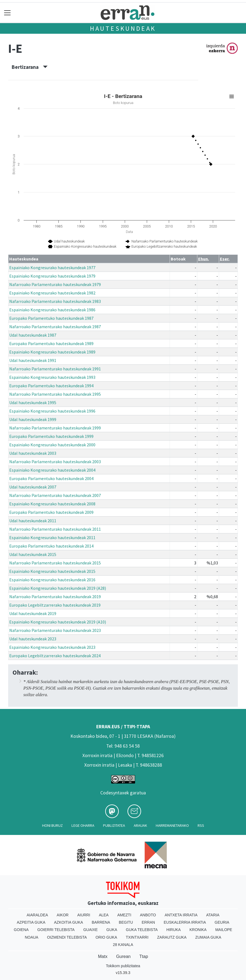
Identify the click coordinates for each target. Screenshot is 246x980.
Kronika (198, 930)
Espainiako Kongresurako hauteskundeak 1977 (52, 268)
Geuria (222, 922)
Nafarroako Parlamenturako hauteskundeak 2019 (55, 597)
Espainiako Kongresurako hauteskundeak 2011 (52, 537)
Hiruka (174, 930)
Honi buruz (52, 825)
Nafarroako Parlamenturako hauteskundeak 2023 (55, 630)
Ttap (144, 956)
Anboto (148, 915)
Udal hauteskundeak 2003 (33, 453)
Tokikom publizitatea (123, 966)
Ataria (213, 915)
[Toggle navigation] (7, 13)
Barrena (101, 922)
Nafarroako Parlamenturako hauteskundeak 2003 (55, 462)
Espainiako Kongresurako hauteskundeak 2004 (52, 470)
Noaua (32, 937)
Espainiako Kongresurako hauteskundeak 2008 (52, 504)
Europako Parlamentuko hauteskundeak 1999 (51, 436)
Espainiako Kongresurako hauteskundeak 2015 (52, 571)
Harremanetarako (172, 825)
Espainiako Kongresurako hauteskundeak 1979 (52, 276)
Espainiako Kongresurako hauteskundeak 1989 (52, 352)
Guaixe (90, 930)
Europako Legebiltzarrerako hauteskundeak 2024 (55, 656)
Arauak (140, 825)
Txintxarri (137, 937)
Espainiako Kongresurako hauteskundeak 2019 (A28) (58, 588)
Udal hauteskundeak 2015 (33, 554)
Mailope (224, 930)
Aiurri (84, 915)
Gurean (123, 956)
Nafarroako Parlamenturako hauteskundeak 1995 (55, 394)
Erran (148, 922)
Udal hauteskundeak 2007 (33, 487)
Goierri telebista (56, 930)
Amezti (124, 915)
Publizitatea (114, 825)
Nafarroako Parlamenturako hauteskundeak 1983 (55, 301)
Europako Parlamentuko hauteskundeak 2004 (51, 478)
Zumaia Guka (208, 937)
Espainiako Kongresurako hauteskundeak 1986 (52, 310)
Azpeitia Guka (31, 922)
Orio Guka (106, 937)
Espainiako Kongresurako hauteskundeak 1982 (52, 293)
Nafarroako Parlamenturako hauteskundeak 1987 (55, 327)
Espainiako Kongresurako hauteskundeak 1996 (52, 411)
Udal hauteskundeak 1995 (33, 403)
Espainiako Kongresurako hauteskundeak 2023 (52, 647)
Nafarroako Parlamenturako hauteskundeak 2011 (55, 529)
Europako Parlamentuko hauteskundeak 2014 (51, 546)
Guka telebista (142, 930)
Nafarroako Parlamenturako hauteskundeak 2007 (55, 495)
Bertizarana (30, 67)
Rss (201, 825)
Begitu (126, 922)
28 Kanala (123, 945)
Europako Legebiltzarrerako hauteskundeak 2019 (55, 605)
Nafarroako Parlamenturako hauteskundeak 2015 (55, 563)
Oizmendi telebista (67, 937)
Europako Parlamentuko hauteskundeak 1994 (51, 386)
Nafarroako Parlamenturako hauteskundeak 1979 (55, 284)
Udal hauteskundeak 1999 (33, 419)
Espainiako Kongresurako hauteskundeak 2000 (52, 445)
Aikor (63, 915)
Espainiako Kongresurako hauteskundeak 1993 (52, 377)
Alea (104, 915)
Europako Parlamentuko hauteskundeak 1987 (51, 318)
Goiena (21, 930)
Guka (112, 930)
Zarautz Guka (172, 937)
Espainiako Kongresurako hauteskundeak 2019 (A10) (58, 622)
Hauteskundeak (123, 28)
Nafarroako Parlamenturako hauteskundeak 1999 (55, 428)
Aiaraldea (37, 915)
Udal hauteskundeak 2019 (33, 613)
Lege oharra (83, 825)
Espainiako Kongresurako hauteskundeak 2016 (52, 580)
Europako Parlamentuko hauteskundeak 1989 (51, 343)
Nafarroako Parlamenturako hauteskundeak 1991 (55, 369)
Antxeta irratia (181, 915)
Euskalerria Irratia (185, 922)
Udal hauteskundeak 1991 (33, 360)
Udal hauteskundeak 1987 (33, 335)
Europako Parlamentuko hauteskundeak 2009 (51, 512)
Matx (103, 956)
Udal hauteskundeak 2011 (33, 521)
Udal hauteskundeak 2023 (33, 639)
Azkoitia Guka (69, 922)
